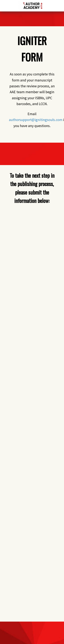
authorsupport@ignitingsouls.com (36, 120)
